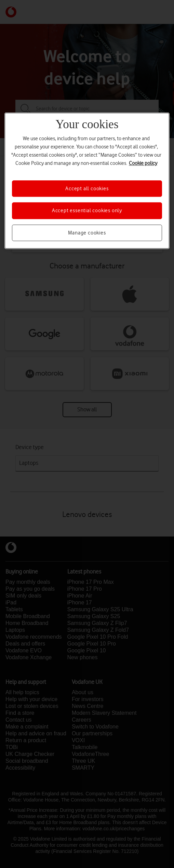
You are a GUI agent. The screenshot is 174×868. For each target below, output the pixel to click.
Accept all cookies (87, 189)
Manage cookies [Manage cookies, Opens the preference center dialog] (87, 233)
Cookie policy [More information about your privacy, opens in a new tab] (143, 163)
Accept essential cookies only (87, 210)
